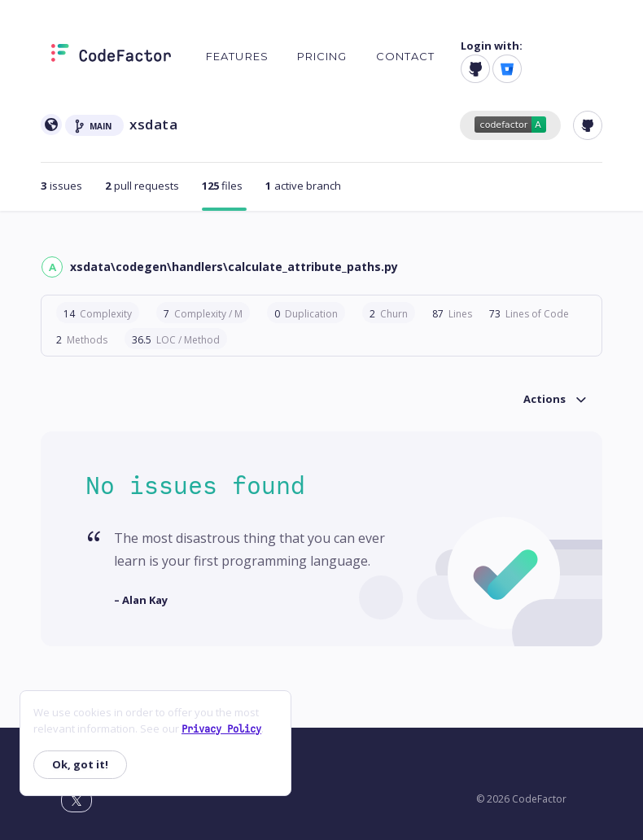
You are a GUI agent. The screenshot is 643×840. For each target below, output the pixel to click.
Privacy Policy (221, 729)
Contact (406, 56)
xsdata (154, 124)
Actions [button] (545, 399)
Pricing (322, 56)
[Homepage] (111, 56)
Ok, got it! (80, 764)
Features (237, 56)
